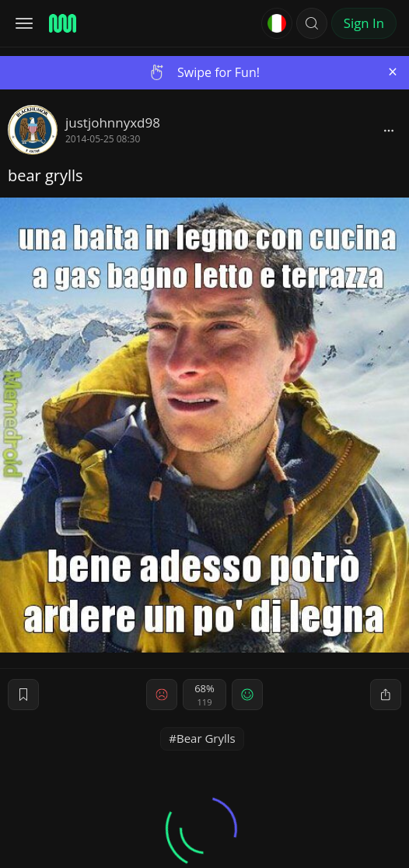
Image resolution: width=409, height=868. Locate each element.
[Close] (393, 72)
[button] (312, 23)
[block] (389, 130)
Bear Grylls (206, 738)
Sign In (364, 23)
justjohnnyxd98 (113, 122)
